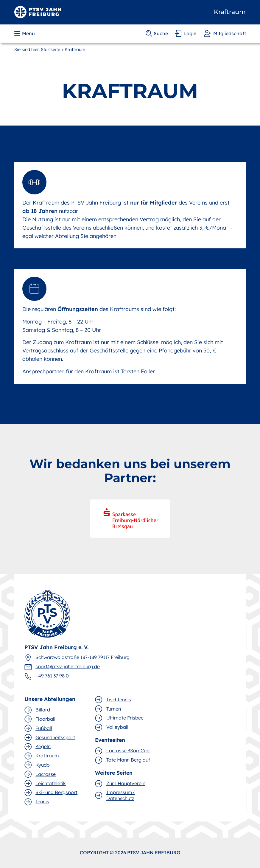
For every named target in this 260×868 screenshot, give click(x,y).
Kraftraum (230, 12)
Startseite (50, 49)
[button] (25, 33)
